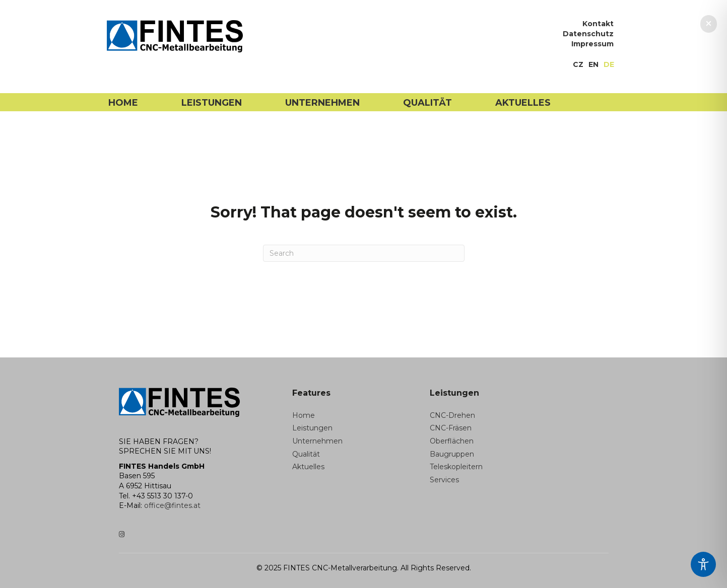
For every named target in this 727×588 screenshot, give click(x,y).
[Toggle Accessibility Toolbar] (703, 564)
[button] (709, 24)
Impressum (592, 44)
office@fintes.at (172, 505)
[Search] (364, 253)
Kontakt (598, 24)
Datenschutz (588, 34)
